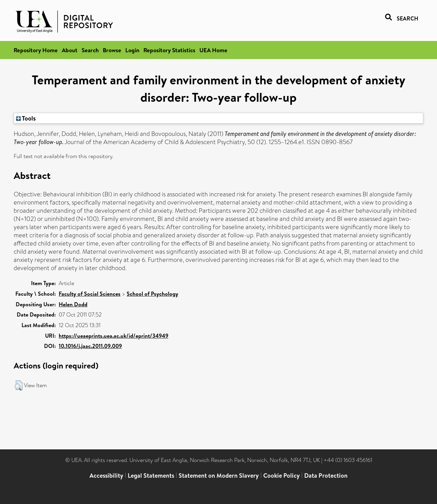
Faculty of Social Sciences (90, 294)
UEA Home (213, 50)
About (70, 50)
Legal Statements (151, 475)
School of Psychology (152, 294)
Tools (26, 118)
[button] (19, 386)
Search (90, 50)
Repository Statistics (169, 50)
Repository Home (36, 50)
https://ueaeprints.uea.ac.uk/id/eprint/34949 (114, 336)
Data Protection (326, 475)
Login (132, 50)
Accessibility (106, 475)
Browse (112, 50)
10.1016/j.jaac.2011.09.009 (90, 346)
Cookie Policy (281, 475)
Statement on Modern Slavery (219, 475)
